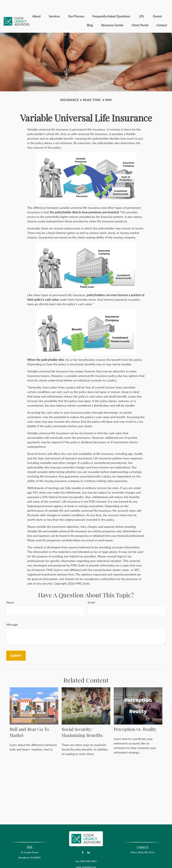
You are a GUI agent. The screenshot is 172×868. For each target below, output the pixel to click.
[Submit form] (16, 646)
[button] (36, 6)
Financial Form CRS (88, 863)
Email (91, 592)
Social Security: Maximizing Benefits (82, 722)
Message (12, 614)
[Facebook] (83, 842)
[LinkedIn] (89, 842)
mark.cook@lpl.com (86, 857)
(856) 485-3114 (146, 842)
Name (10, 592)
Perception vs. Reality (135, 719)
